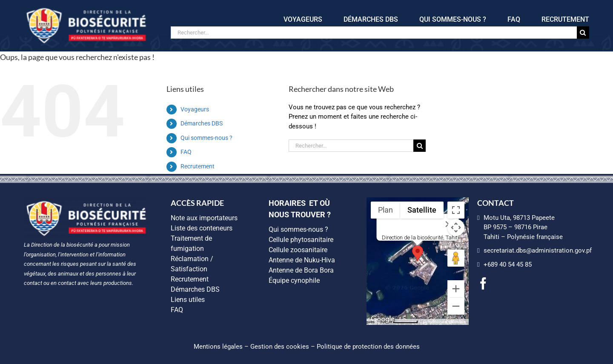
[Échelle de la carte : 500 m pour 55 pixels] (399, 322)
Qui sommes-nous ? (206, 138)
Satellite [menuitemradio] (422, 210)
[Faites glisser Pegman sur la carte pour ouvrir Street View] (456, 258)
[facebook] (483, 284)
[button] (418, 253)
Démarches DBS (202, 123)
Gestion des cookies (280, 347)
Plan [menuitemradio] (385, 210)
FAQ (186, 152)
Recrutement (198, 166)
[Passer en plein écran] (456, 210)
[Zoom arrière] (456, 306)
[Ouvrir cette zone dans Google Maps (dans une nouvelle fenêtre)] (383, 319)
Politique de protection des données (368, 347)
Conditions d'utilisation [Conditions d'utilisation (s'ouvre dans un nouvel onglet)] (445, 322)
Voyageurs (195, 109)
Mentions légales (218, 347)
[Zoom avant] (456, 289)
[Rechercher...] (374, 33)
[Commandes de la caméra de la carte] (456, 227)
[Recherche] (583, 33)
